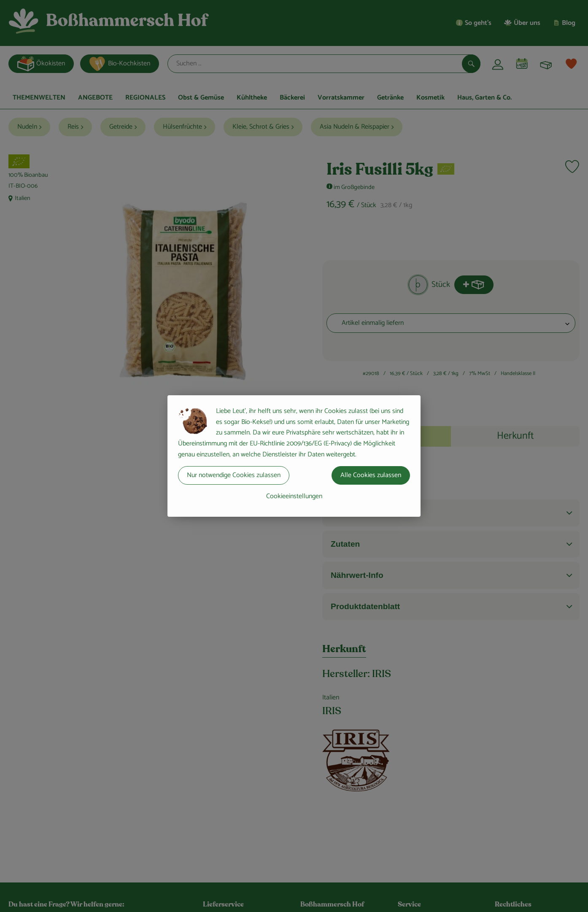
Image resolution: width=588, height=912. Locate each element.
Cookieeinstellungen (294, 496)
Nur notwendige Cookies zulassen (234, 475)
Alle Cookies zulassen (371, 475)
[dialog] (294, 456)
